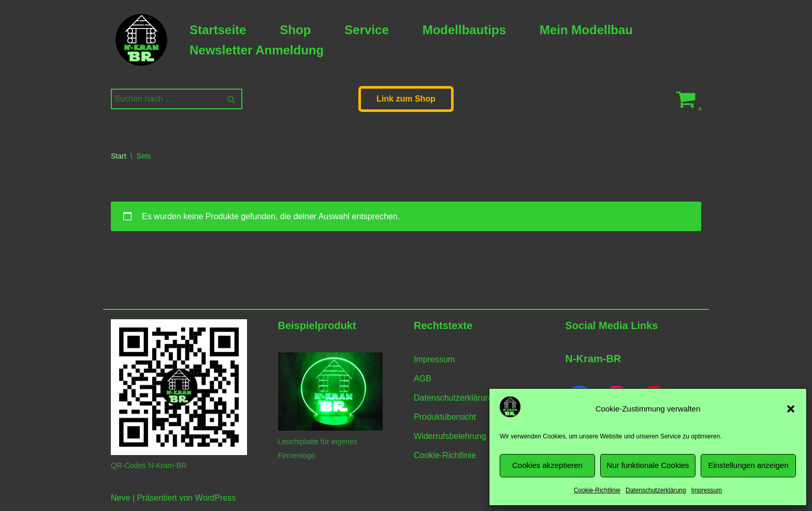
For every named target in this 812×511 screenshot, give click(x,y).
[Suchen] (165, 99)
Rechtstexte (443, 325)
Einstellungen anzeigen (748, 465)
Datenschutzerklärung (656, 490)
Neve (120, 498)
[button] (791, 409)
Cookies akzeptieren (547, 465)
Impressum (707, 490)
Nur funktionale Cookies (648, 465)
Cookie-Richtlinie (597, 490)
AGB (423, 379)
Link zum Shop (406, 99)
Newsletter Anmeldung (257, 50)
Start (119, 156)
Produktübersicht (445, 417)
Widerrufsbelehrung (450, 436)
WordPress (215, 498)
